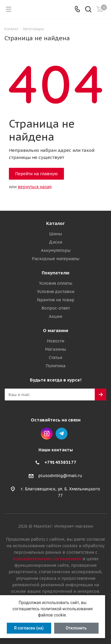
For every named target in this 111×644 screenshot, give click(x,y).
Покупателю (56, 273)
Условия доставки (56, 292)
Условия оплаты (56, 283)
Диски (55, 242)
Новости (55, 341)
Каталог (55, 223)
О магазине (56, 330)
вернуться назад (35, 187)
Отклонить (76, 628)
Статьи (55, 358)
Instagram (47, 434)
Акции (55, 316)
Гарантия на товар (55, 300)
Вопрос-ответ (56, 308)
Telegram (62, 434)
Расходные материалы (56, 259)
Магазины (55, 349)
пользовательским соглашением (47, 559)
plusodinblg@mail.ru (60, 476)
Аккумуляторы (56, 250)
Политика (55, 366)
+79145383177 (60, 462)
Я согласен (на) (29, 628)
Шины (55, 234)
